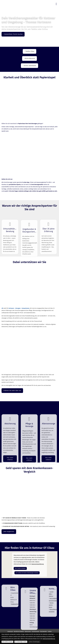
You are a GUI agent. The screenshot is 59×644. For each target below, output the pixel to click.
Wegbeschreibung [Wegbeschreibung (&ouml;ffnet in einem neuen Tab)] (16, 615)
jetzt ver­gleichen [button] (9, 532)
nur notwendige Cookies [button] (21, 642)
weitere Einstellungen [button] (34, 642)
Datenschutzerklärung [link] (38, 564)
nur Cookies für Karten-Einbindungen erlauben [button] (27, 573)
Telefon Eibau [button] (30, 51)
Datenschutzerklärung (49, 639)
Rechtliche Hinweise (19, 631)
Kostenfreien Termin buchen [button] (13, 34)
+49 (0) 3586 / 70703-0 (51, 609)
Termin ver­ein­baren (51, 620)
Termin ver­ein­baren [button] (29, 66)
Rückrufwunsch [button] (30, 58)
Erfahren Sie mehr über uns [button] (12, 391)
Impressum (10, 631)
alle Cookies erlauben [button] (20, 568)
